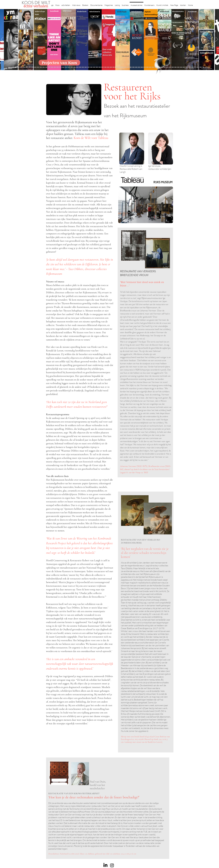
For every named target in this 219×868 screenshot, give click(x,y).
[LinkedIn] (105, 865)
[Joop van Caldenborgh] (144, 67)
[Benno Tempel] (85, 67)
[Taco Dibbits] (71, 67)
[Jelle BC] (42, 67)
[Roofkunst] (104, 67)
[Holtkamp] (101, 67)
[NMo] (31, 67)
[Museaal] (57, 67)
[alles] (90, 67)
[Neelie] (180, 67)
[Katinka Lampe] (186, 67)
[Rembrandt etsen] (165, 67)
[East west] (28, 67)
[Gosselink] (59, 67)
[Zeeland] (202, 67)
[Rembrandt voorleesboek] (124, 67)
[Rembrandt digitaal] (176, 67)
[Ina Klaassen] (121, 67)
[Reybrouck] (75, 67)
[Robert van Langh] (17, 67)
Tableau (103, 138)
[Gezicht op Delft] (29, 67)
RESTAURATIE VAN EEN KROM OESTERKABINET (74, 793)
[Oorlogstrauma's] (148, 67)
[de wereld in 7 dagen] (120, 67)
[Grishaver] (174, 67)
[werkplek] (194, 67)
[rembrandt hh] (199, 67)
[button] (57, 4)
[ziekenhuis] (155, 67)
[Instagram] (112, 865)
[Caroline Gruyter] (22, 67)
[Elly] (95, 67)
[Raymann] (143, 67)
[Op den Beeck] (76, 67)
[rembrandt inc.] (200, 67)
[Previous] (2, 39)
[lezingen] (87, 67)
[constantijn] (37, 67)
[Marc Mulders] (79, 67)
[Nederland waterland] (172, 67)
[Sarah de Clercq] (82, 67)
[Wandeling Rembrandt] (149, 67)
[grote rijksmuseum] (106, 67)
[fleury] (146, 67)
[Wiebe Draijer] (138, 67)
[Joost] (62, 67)
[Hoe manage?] (123, 67)
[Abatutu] (118, 67)
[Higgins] (84, 67)
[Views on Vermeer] (154, 67)
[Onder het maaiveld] (112, 67)
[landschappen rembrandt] (116, 67)
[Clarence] (193, 67)
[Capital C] (183, 67)
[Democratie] (50, 67)
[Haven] (158, 67)
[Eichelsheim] (33, 67)
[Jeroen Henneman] (135, 67)
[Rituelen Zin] (177, 67)
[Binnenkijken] (19, 67)
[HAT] (179, 67)
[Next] (217, 39)
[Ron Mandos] (130, 67)
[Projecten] (15, 67)
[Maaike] (152, 67)
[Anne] (23, 67)
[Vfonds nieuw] (89, 67)
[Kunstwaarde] (65, 67)
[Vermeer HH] (157, 67)
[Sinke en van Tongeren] (67, 67)
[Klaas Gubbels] (129, 67)
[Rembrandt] (163, 67)
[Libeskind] (47, 67)
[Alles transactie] (169, 67)
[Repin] (40, 67)
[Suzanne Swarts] (36, 67)
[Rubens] (64, 67)
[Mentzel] (185, 67)
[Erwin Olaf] (51, 67)
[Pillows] (166, 67)
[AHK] (56, 67)
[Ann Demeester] (191, 67)
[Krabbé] (93, 67)
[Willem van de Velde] (182, 67)
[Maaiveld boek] (78, 67)
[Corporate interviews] (25, 67)
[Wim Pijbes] (132, 67)
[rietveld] (126, 67)
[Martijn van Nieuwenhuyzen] (68, 67)
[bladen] (113, 67)
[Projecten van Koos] (59, 63)
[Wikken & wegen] (98, 67)
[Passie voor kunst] (204, 67)
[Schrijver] (43, 67)
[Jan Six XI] (196, 67)
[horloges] (137, 67)
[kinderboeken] (92, 67)
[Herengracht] (96, 67)
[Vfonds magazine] (34, 67)
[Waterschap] (45, 67)
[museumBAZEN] (53, 67)
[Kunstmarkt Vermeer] (168, 67)
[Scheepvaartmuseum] (103, 67)
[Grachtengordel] (160, 67)
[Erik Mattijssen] (70, 67)
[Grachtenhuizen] (127, 67)
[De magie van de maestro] (140, 67)
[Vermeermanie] (171, 67)
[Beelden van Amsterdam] (54, 67)
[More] (73, 67)
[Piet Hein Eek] (190, 67)
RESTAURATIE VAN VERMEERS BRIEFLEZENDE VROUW (138, 273)
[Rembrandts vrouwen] (115, 67)
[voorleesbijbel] (162, 67)
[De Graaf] (26, 67)
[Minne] (48, 67)
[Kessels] (39, 67)
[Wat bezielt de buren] (20, 67)
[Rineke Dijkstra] (109, 67)
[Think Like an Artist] (81, 67)
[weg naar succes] (107, 67)
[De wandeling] (61, 67)
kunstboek (54, 11)
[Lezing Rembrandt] (99, 67)
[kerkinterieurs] (151, 67)
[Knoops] (141, 67)
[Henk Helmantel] (197, 67)
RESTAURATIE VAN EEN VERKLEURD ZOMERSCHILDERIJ (140, 541)
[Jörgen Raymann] (188, 67)
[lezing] (110, 67)
